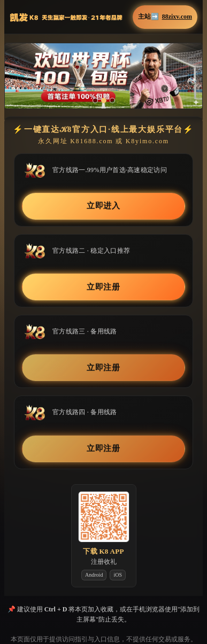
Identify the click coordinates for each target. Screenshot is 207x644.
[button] (103, 76)
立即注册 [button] (104, 287)
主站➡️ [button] (165, 17)
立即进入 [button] (104, 206)
